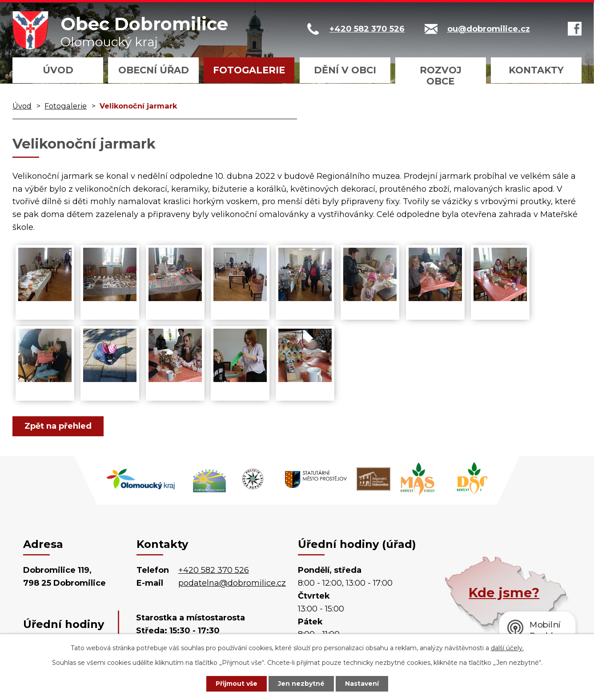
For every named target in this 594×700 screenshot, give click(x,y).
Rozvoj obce (441, 76)
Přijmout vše (237, 684)
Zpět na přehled (58, 426)
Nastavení (362, 684)
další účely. (507, 648)
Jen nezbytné (301, 684)
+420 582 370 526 (214, 570)
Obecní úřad (154, 70)
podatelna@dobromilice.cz (232, 583)
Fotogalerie (249, 70)
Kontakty (536, 70)
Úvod (58, 70)
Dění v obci (345, 70)
